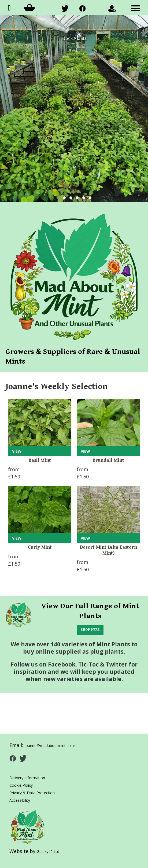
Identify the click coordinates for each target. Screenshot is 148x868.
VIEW (17, 451)
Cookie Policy (21, 785)
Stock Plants (74, 39)
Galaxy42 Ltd (48, 851)
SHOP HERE (90, 630)
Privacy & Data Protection (32, 793)
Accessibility (20, 800)
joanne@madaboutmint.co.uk (50, 746)
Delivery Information (27, 778)
